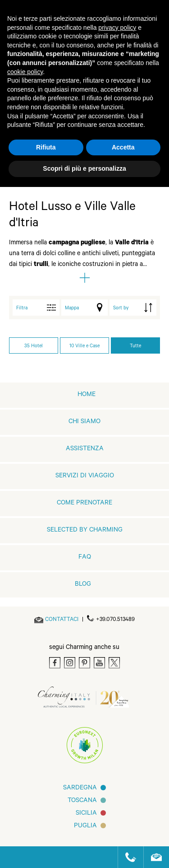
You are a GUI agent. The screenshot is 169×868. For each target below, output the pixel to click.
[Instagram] (70, 663)
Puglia (85, 826)
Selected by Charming (85, 531)
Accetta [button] (123, 147)
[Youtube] (99, 663)
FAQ (85, 558)
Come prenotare (84, 504)
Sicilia (86, 814)
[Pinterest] (84, 663)
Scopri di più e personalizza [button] (84, 168)
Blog (83, 585)
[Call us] (127, 857)
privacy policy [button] (117, 28)
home (87, 395)
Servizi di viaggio (85, 476)
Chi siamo (84, 422)
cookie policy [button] (25, 72)
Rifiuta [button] (46, 147)
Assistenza (85, 449)
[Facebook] (55, 663)
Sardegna (80, 789)
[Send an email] (62, 620)
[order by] (133, 308)
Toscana (82, 801)
